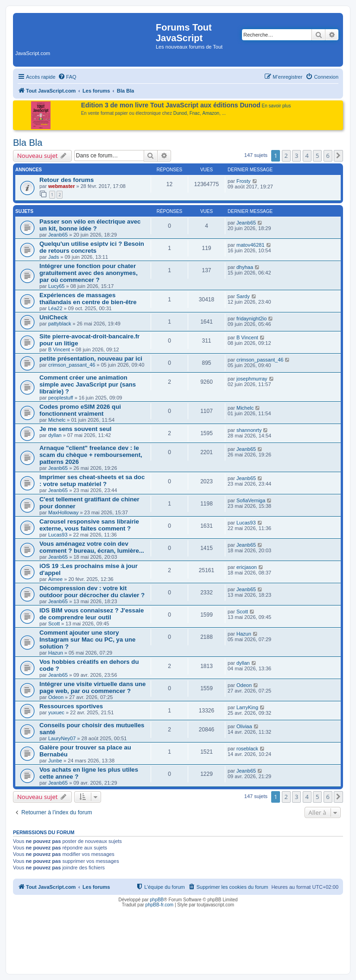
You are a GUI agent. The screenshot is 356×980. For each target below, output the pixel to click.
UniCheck (54, 317)
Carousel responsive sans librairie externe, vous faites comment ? (89, 525)
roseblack (247, 749)
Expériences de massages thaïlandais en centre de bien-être (88, 299)
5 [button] (317, 156)
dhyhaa (245, 267)
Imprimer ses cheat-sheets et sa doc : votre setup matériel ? (92, 481)
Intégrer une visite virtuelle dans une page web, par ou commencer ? (92, 687)
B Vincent (59, 350)
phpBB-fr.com (160, 905)
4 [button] (307, 156)
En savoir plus (277, 106)
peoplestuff (61, 398)
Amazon (211, 113)
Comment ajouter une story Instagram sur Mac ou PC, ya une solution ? (87, 640)
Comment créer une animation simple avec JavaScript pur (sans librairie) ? (88, 384)
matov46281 (251, 245)
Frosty (244, 181)
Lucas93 (58, 535)
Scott (54, 624)
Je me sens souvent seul (75, 429)
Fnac (195, 113)
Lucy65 (56, 286)
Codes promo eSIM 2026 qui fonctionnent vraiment (80, 410)
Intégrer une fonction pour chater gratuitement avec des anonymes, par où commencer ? (89, 273)
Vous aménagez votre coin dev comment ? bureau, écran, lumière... (92, 547)
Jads (54, 257)
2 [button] (286, 156)
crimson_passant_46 (72, 365)
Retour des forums (67, 180)
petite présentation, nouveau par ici (91, 359)
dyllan (55, 435)
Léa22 (55, 308)
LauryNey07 (62, 738)
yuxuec (56, 712)
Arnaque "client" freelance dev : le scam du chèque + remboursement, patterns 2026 (91, 455)
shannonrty (249, 430)
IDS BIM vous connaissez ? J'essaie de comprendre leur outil (92, 614)
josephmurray (252, 379)
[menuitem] (67, 77)
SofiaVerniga (251, 500)
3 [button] (296, 156)
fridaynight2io (251, 318)
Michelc (57, 420)
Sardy (243, 296)
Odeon (56, 697)
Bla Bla (28, 143)
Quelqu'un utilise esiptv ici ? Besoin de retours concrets (92, 247)
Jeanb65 (58, 235)
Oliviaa (244, 726)
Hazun (56, 653)
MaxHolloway (63, 512)
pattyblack (60, 324)
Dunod (180, 113)
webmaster (61, 186)
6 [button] (328, 156)
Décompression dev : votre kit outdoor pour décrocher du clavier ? (92, 592)
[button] (338, 156)
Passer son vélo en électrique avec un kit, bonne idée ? (90, 225)
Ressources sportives (71, 706)
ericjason (247, 567)
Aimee (55, 579)
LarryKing (247, 707)
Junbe (55, 761)
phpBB (157, 900)
